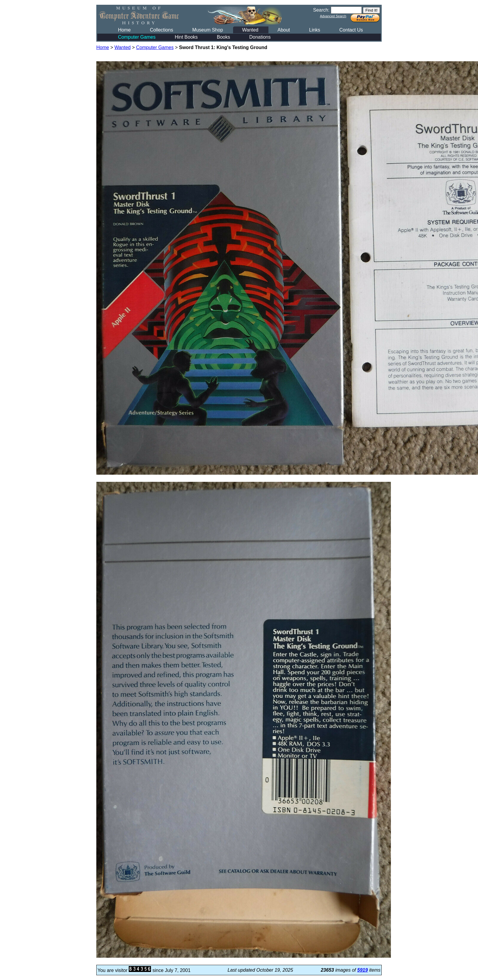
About (284, 30)
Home (124, 30)
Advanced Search (333, 16)
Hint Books (186, 37)
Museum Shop (208, 30)
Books (224, 37)
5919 (363, 970)
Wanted (250, 30)
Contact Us (351, 30)
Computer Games (137, 37)
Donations (260, 37)
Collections (161, 30)
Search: (321, 10)
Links (315, 30)
